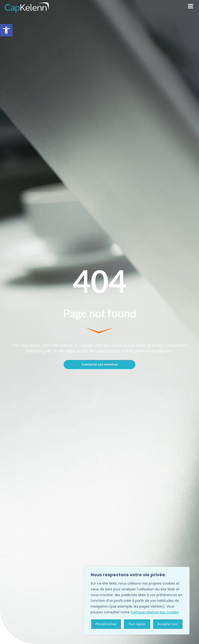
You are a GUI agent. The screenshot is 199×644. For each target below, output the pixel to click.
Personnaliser (106, 624)
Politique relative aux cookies (155, 612)
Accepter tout (168, 624)
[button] (6, 30)
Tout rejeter (137, 624)
